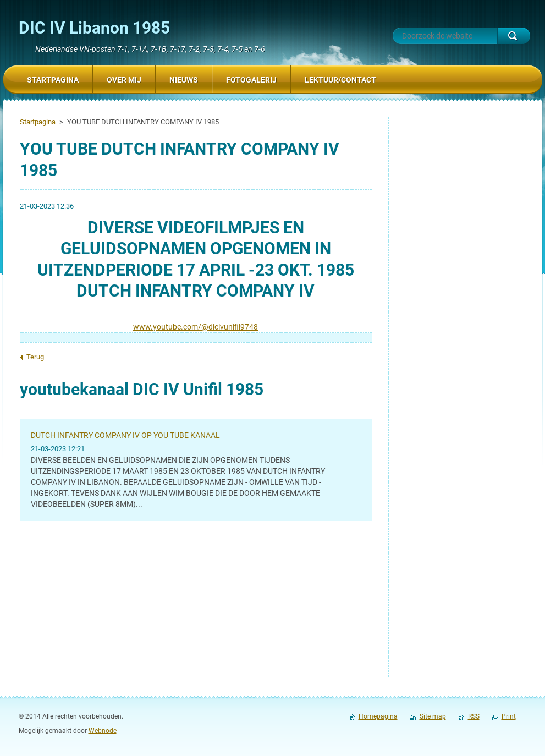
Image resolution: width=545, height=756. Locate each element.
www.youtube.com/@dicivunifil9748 (196, 327)
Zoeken (514, 36)
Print (509, 716)
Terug (35, 357)
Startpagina (38, 122)
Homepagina (378, 716)
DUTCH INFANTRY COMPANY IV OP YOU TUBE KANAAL (125, 435)
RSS (474, 716)
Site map (433, 716)
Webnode (103, 731)
